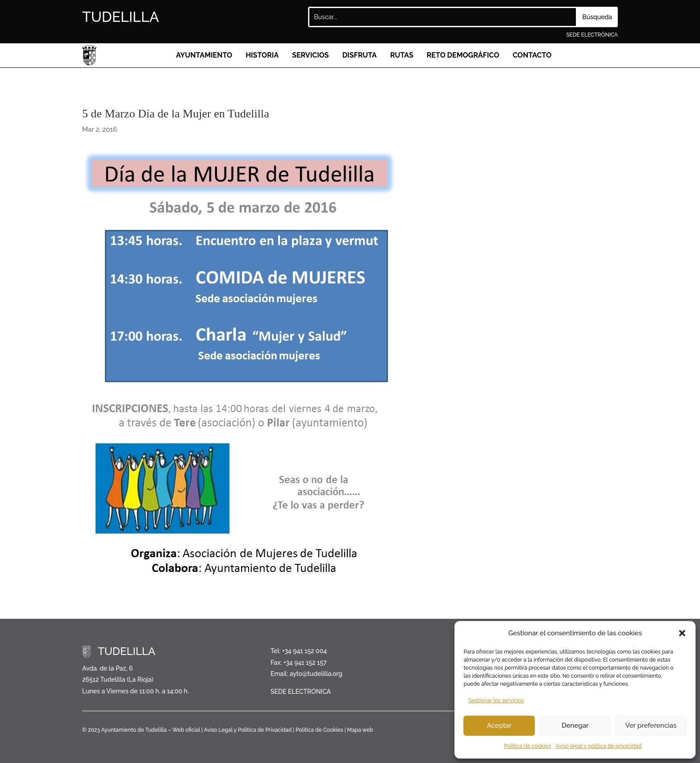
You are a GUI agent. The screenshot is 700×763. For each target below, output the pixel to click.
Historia (262, 55)
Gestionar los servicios (496, 700)
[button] (682, 633)
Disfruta (360, 55)
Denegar (575, 725)
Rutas (402, 55)
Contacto (532, 55)
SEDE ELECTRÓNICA (592, 35)
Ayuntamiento (204, 55)
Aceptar (499, 725)
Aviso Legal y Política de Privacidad (248, 730)
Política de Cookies (319, 730)
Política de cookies (527, 746)
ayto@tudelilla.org (316, 674)
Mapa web (360, 730)
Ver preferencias (651, 725)
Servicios (310, 55)
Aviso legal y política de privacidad (598, 746)
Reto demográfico (463, 55)
